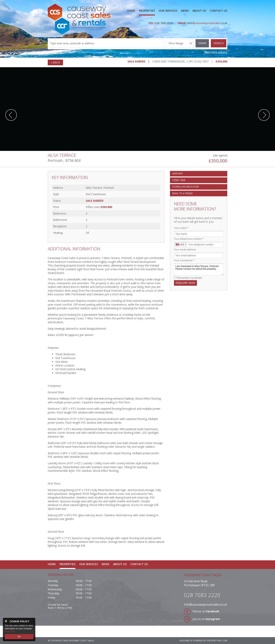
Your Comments (184, 260)
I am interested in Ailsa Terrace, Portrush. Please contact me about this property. (199, 269)
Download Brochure (186, 187)
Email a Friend (182, 193)
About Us (199, 11)
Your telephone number (189, 239)
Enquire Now (185, 283)
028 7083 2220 (164, 23)
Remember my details (190, 278)
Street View (179, 180)
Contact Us (219, 11)
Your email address (185, 250)
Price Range (176, 43)
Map (178, 174)
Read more (10, 631)
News (185, 11)
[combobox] (181, 245)
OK (19, 637)
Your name (181, 228)
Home (131, 11)
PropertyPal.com (217, 640)
